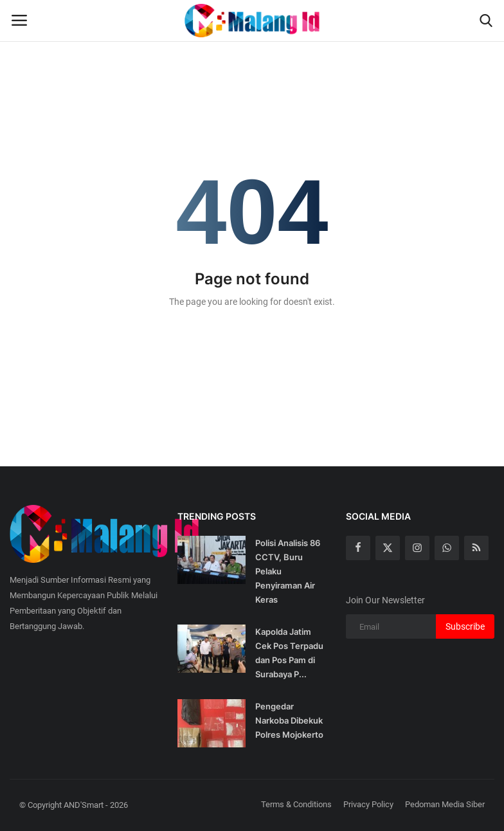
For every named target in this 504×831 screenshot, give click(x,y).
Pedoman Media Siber (445, 804)
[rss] (476, 548)
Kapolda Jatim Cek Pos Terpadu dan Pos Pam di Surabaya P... (289, 653)
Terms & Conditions (296, 804)
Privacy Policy (368, 804)
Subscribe (465, 626)
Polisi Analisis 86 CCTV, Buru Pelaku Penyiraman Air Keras (288, 571)
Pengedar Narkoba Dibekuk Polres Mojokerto (289, 720)
